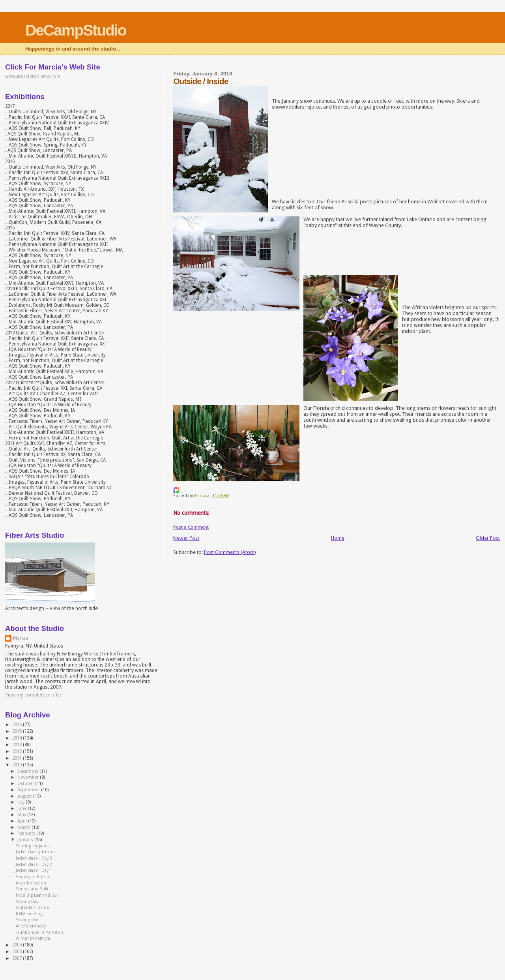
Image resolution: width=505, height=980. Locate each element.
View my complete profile (33, 695)
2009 (18, 945)
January (26, 840)
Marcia (21, 638)
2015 (18, 731)
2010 (18, 765)
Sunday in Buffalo (33, 877)
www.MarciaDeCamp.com (33, 77)
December (28, 771)
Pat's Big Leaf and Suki (38, 895)
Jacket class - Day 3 (34, 858)
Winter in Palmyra (33, 938)
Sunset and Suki (32, 889)
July (22, 802)
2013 (18, 745)
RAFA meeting (29, 914)
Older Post (488, 538)
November (29, 777)
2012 (18, 751)
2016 (18, 725)
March (24, 827)
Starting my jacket (33, 846)
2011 (18, 758)
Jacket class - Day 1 (34, 870)
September (29, 790)
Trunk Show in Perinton (39, 932)
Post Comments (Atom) (230, 552)
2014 (18, 738)
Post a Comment (191, 527)
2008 (18, 952)
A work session (31, 883)
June (22, 808)
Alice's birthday (31, 926)
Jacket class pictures (36, 852)
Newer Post (186, 538)
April (23, 821)
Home (338, 538)
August (25, 796)
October (26, 784)
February (27, 833)
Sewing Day (27, 902)
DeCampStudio (76, 30)
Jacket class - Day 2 (34, 865)
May (22, 815)
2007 (18, 958)
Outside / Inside (32, 908)
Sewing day (27, 920)
